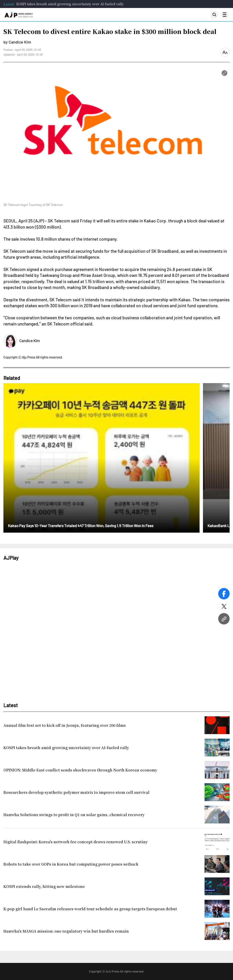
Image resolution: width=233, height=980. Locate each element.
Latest (9, 4)
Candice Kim (30, 340)
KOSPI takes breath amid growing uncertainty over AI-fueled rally (70, 4)
